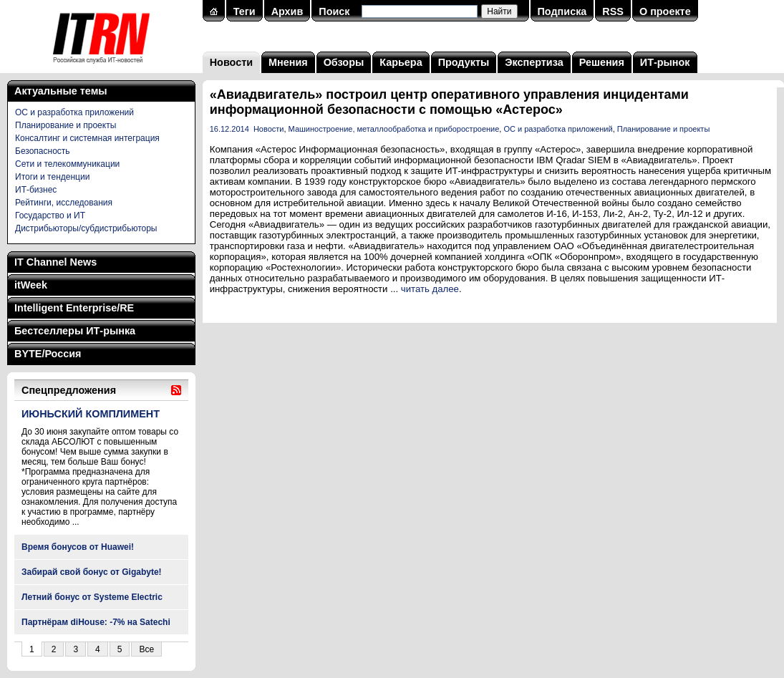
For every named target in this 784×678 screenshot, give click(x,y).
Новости (231, 62)
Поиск (334, 11)
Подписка (562, 11)
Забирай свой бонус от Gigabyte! (92, 572)
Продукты (464, 62)
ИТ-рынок (665, 62)
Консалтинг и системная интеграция (87, 138)
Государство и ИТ (50, 215)
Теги (245, 11)
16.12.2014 (229, 129)
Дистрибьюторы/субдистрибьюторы (86, 228)
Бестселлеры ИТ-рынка (75, 331)
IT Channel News (55, 262)
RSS (613, 11)
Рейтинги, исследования (64, 203)
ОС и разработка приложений (74, 112)
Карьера (401, 62)
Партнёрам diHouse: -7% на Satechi (96, 622)
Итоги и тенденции (52, 177)
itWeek (31, 285)
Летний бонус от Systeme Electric (92, 597)
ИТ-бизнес (36, 190)
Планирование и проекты (66, 125)
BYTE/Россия (48, 354)
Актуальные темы (61, 91)
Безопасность (43, 151)
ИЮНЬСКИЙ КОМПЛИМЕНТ (91, 414)
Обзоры (344, 62)
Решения (602, 62)
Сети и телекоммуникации (67, 164)
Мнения (288, 62)
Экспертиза (534, 62)
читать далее (430, 289)
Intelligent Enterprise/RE (74, 308)
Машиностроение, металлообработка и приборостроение (394, 129)
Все (146, 649)
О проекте (665, 11)
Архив (287, 11)
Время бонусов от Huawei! (78, 547)
